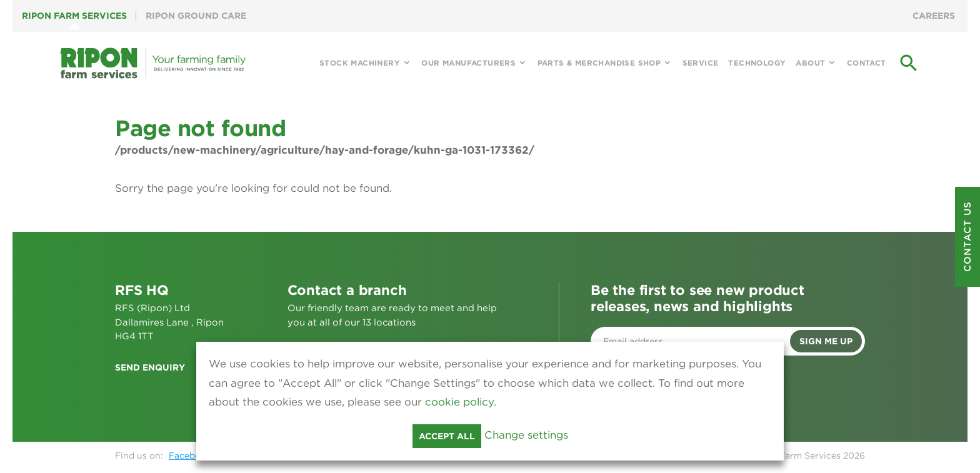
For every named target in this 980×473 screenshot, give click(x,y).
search (909, 63)
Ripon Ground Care (196, 16)
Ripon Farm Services (74, 16)
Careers (934, 16)
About (810, 63)
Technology (757, 63)
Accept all (447, 436)
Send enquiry (150, 367)
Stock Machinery (360, 63)
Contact (867, 63)
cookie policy (459, 402)
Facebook (190, 456)
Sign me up (826, 341)
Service (701, 63)
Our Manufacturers (468, 63)
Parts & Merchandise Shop (599, 63)
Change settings (526, 435)
